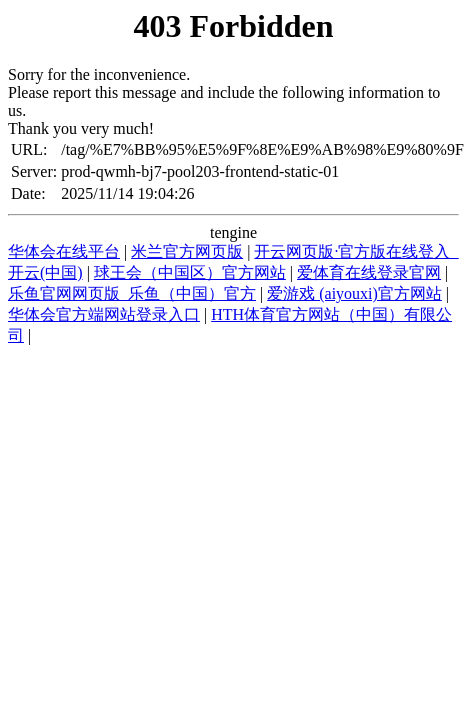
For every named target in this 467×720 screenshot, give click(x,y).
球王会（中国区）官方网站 (190, 272)
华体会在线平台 (64, 251)
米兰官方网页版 (187, 251)
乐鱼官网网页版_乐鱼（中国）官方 (132, 293)
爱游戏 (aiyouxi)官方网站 (354, 293)
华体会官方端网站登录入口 (104, 314)
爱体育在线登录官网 (369, 272)
